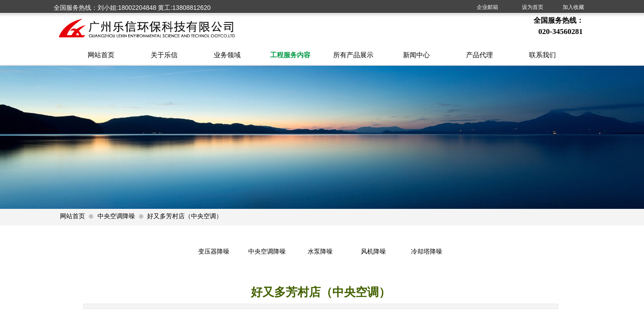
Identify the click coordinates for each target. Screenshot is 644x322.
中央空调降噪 (116, 216)
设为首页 (533, 7)
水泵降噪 (320, 252)
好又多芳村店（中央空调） (185, 216)
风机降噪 (373, 252)
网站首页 (72, 216)
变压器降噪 (214, 252)
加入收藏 (573, 7)
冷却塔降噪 (427, 252)
